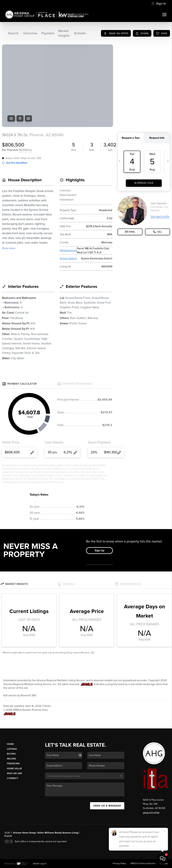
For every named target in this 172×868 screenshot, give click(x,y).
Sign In (159, 4)
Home (10, 744)
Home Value (14, 769)
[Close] (164, 831)
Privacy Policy (119, 863)
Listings (12, 749)
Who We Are (14, 773)
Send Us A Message (107, 806)
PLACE (8, 836)
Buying (11, 754)
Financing (13, 764)
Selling (11, 759)
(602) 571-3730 (151, 813)
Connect (13, 778)
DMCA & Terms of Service (143, 863)
